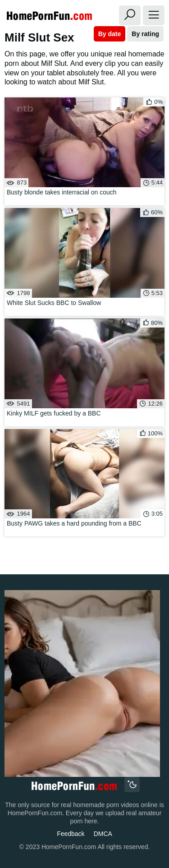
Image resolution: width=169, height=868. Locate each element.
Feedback (71, 834)
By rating (145, 34)
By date (110, 34)
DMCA (103, 834)
